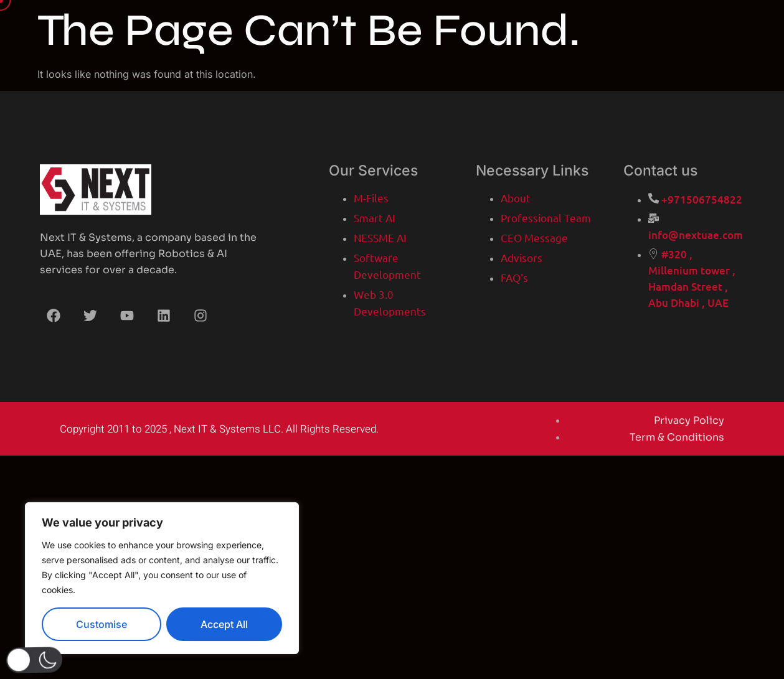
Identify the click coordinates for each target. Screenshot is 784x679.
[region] (162, 578)
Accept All (224, 624)
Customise (102, 624)
